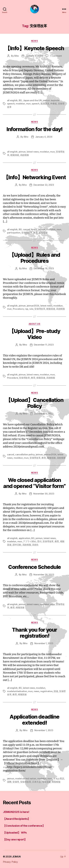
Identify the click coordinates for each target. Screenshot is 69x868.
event (34, 229)
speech (35, 104)
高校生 (35, 545)
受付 (39, 541)
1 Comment (56, 56)
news (34, 41)
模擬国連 (15, 155)
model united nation (26, 778)
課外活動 (17, 545)
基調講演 (45, 104)
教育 (36, 233)
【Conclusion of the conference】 (24, 826)
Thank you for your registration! (34, 633)
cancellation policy (25, 454)
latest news (33, 152)
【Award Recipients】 (17, 819)
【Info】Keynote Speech (34, 48)
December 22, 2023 (44, 185)
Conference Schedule (34, 567)
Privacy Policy (10, 862)
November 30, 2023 (44, 494)
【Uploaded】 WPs (15, 833)
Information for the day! (34, 129)
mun (28, 104)
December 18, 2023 (44, 268)
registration (46, 691)
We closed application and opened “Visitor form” (34, 483)
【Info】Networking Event (34, 177)
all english (12, 100)
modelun (20, 104)
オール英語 (59, 778)
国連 (56, 691)
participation (14, 233)
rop (26, 309)
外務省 (54, 104)
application (24, 538)
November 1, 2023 (44, 643)
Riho (17, 56)
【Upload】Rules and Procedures (35, 258)
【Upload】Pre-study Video (35, 334)
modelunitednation (17, 691)
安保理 (16, 782)
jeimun (46, 100)
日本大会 (36, 782)
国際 (9, 782)
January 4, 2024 (34, 56)
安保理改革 (27, 233)
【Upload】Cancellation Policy (34, 403)
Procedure (18, 309)
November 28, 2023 (44, 575)
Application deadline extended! (34, 720)
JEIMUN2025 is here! (16, 812)
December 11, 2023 (44, 345)
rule (31, 309)
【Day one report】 (15, 839)
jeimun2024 (33, 306)
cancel (26, 229)
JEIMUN (16, 857)
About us (34, 324)
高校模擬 (25, 155)
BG (20, 100)
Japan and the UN (32, 100)
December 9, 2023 (44, 414)
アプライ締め (29, 541)
